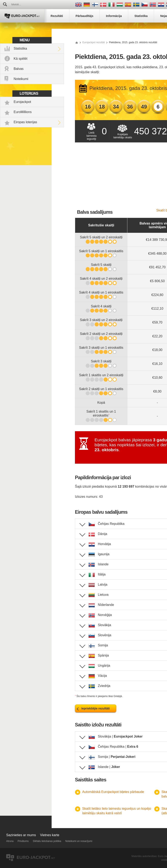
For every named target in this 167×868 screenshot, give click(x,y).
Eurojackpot (22, 102)
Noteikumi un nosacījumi (79, 841)
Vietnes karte (50, 835)
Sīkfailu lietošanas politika (47, 841)
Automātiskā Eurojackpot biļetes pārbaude (113, 792)
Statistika (20, 48)
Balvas (19, 69)
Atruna (10, 841)
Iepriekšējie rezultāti (96, 708)
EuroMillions (23, 112)
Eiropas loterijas (25, 122)
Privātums (23, 841)
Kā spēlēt (21, 59)
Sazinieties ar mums (21, 835)
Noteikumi (21, 79)
